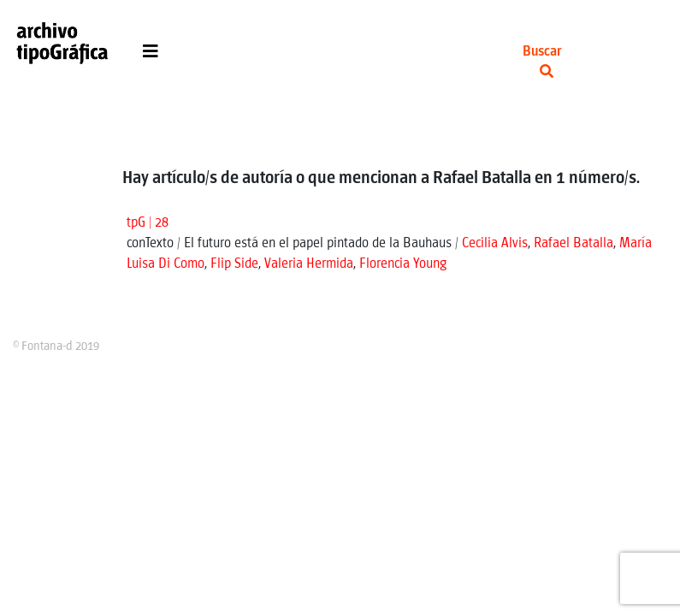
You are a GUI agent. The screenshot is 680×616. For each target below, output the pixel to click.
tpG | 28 (148, 223)
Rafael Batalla (574, 243)
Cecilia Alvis (495, 243)
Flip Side (234, 264)
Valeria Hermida (309, 264)
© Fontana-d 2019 (56, 346)
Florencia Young (403, 264)
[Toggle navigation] (151, 56)
